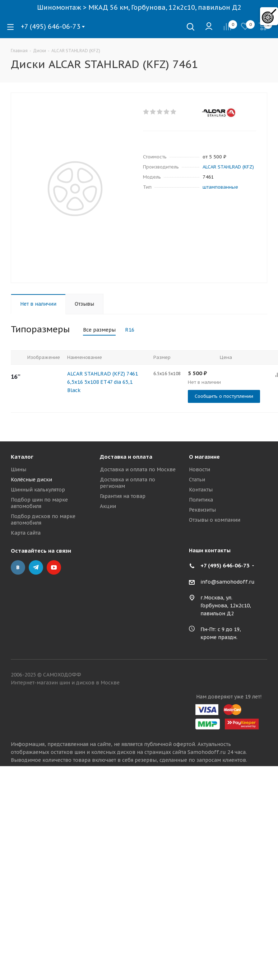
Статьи (197, 480)
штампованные (220, 187)
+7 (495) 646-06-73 (51, 26)
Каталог (22, 457)
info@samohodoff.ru (228, 582)
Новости (200, 469)
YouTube (54, 567)
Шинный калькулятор (38, 490)
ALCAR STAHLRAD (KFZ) (228, 167)
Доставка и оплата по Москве (138, 469)
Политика (201, 500)
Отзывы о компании (215, 520)
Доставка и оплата (126, 457)
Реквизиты (202, 510)
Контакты (201, 490)
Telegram (36, 567)
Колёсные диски (31, 480)
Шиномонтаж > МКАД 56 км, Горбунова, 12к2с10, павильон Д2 (139, 7)
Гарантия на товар (123, 496)
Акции (108, 506)
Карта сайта (26, 533)
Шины (18, 469)
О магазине (204, 457)
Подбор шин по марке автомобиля (39, 503)
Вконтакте (18, 567)
